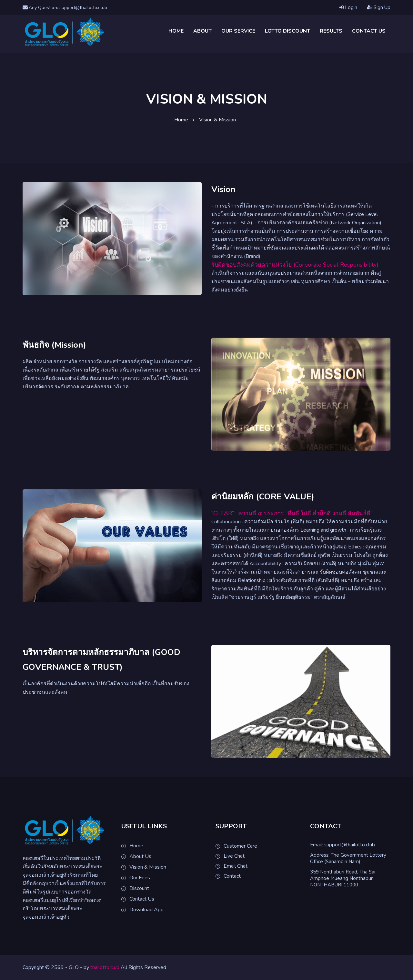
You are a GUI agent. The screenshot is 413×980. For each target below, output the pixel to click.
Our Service (238, 32)
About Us (140, 857)
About (202, 32)
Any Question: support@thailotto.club (71, 8)
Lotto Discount (287, 32)
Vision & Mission (148, 868)
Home (176, 32)
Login (348, 8)
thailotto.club (105, 968)
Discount (139, 889)
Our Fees (140, 878)
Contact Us (369, 32)
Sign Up (379, 8)
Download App (146, 910)
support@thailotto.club (350, 845)
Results (331, 32)
